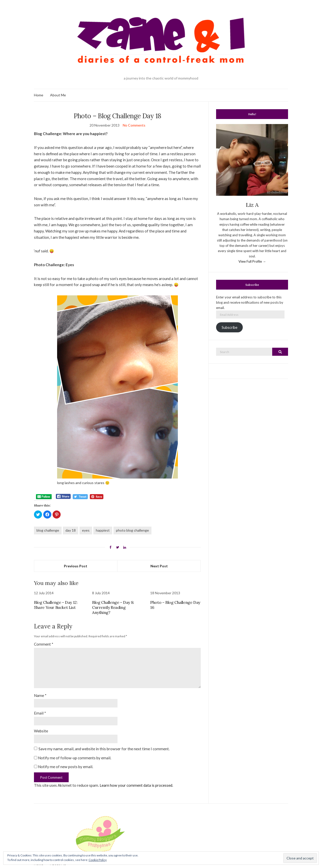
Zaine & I (161, 847)
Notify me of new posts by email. (66, 767)
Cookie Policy (98, 860)
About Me (58, 95)
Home (39, 95)
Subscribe (230, 327)
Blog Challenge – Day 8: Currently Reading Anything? (113, 607)
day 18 (71, 530)
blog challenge (48, 530)
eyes (86, 530)
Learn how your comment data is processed (136, 785)
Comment (44, 644)
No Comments (134, 125)
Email (40, 713)
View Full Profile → (252, 261)
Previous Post (76, 566)
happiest (103, 530)
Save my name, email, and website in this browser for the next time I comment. (104, 749)
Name (40, 695)
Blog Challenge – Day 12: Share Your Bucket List (56, 605)
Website (41, 731)
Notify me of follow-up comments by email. (75, 758)
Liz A (252, 205)
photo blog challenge (132, 530)
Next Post (159, 566)
